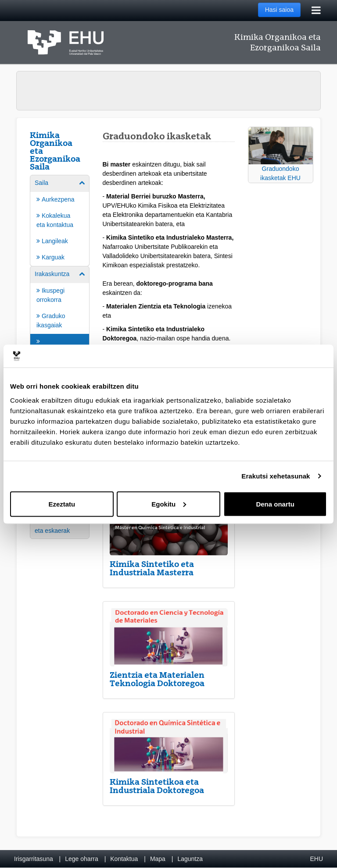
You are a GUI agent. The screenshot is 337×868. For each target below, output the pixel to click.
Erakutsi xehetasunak (276, 476)
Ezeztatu (62, 504)
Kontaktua (124, 859)
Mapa (158, 859)
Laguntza (190, 859)
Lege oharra (82, 859)
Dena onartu (275, 504)
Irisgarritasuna (34, 859)
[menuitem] (60, 220)
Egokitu (169, 504)
